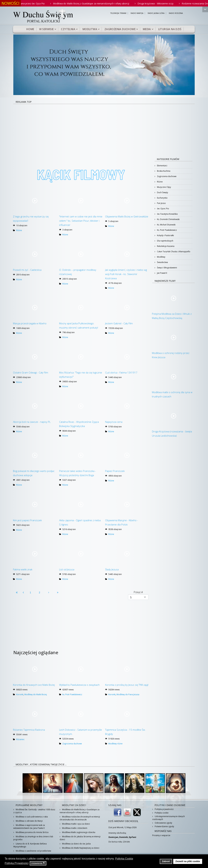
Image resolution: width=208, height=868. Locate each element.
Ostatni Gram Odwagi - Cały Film (31, 372)
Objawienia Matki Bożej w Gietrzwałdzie (127, 216)
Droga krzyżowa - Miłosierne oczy (164, 3)
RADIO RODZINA (176, 13)
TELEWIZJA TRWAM (118, 13)
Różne (19, 230)
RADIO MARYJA (137, 13)
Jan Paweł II (162, 273)
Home (30, 29)
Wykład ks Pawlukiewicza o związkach (79, 685)
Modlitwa (90, 29)
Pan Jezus (161, 203)
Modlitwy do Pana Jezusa (128, 694)
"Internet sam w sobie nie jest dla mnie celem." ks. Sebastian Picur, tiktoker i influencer (81, 221)
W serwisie (46, 29)
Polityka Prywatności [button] (17, 863)
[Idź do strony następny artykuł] (49, 592)
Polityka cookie (161, 813)
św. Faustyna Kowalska (167, 214)
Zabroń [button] (166, 861)
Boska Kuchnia (163, 171)
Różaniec (20, 739)
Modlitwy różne (115, 744)
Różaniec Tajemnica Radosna (29, 730)
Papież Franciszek (115, 471)
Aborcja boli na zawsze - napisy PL (32, 422)
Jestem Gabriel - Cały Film (119, 323)
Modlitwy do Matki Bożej (36, 694)
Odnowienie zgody (163, 823)
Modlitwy (161, 257)
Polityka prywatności (164, 809)
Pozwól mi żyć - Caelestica (27, 270)
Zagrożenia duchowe (120, 29)
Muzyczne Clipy (164, 187)
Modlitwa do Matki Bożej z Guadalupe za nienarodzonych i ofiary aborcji (99, 3)
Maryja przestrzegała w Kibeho (30, 323)
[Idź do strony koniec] (58, 592)
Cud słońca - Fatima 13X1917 (121, 372)
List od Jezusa (67, 569)
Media (147, 29)
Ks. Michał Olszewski (166, 225)
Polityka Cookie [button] (124, 859)
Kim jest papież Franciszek (27, 520)
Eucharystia (162, 198)
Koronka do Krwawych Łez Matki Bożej (34, 685)
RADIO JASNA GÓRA (156, 13)
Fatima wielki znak (23, 569)
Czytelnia (68, 29)
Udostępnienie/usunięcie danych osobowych (169, 818)
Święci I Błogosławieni (167, 268)
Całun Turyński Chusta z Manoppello (173, 251)
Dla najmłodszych (165, 241)
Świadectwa (162, 262)
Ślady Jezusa (112, 569)
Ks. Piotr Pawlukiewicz (167, 230)
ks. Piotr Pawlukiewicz (72, 694)
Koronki (20, 694)
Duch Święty (162, 192)
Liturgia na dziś (170, 29)
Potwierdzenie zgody (164, 826)
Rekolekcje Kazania (165, 246)
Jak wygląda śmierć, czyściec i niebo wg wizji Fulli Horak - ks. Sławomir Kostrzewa (126, 274)
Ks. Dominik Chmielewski (168, 219)
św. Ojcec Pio (163, 209)
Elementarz (162, 166)
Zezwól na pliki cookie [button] (188, 861)
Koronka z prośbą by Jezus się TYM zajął (127, 685)
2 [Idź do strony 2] (39, 592)
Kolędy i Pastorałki (165, 235)
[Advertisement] (104, 129)
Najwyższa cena (114, 422)
